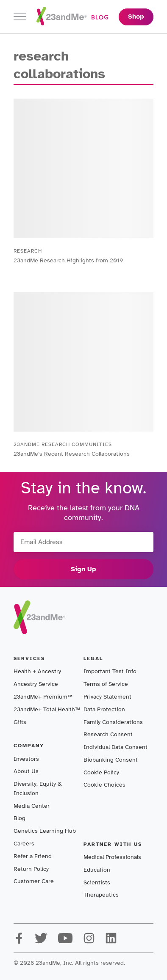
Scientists (97, 882)
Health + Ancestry (37, 671)
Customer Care (34, 881)
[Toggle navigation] (20, 17)
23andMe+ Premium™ (43, 697)
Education (97, 870)
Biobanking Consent (111, 760)
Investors (26, 759)
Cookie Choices (104, 785)
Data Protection (104, 709)
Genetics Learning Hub (45, 831)
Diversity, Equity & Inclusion (38, 789)
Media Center (32, 806)
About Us (26, 771)
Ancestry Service (36, 684)
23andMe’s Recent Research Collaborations (72, 454)
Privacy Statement (107, 697)
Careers (24, 844)
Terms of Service (106, 684)
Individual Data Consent (116, 747)
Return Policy (31, 869)
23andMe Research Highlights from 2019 (68, 260)
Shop (136, 17)
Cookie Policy (101, 772)
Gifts (20, 722)
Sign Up (83, 569)
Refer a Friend (33, 856)
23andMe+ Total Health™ (47, 709)
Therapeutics (101, 895)
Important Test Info (110, 671)
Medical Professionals (112, 857)
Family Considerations (113, 722)
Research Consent (108, 734)
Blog (19, 818)
